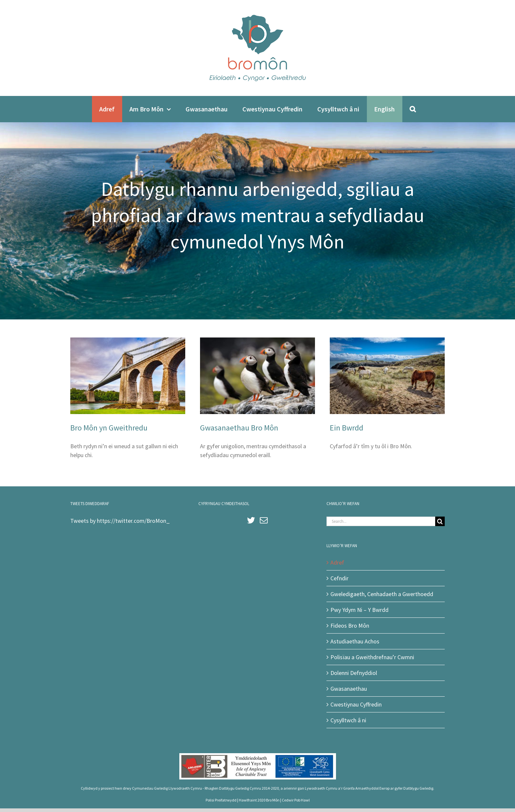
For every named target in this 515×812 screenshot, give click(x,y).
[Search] (413, 109)
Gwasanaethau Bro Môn (239, 428)
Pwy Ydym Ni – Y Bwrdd (359, 610)
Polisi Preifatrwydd (221, 800)
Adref (337, 562)
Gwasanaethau (349, 689)
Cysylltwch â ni (348, 720)
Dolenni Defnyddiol (354, 673)
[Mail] (264, 520)
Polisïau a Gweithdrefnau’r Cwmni (372, 657)
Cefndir (339, 578)
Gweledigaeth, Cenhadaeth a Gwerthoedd (382, 594)
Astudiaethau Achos (355, 641)
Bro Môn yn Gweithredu (109, 428)
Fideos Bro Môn (350, 626)
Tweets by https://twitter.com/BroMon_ (120, 521)
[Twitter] (251, 520)
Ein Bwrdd (347, 428)
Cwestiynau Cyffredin (356, 704)
